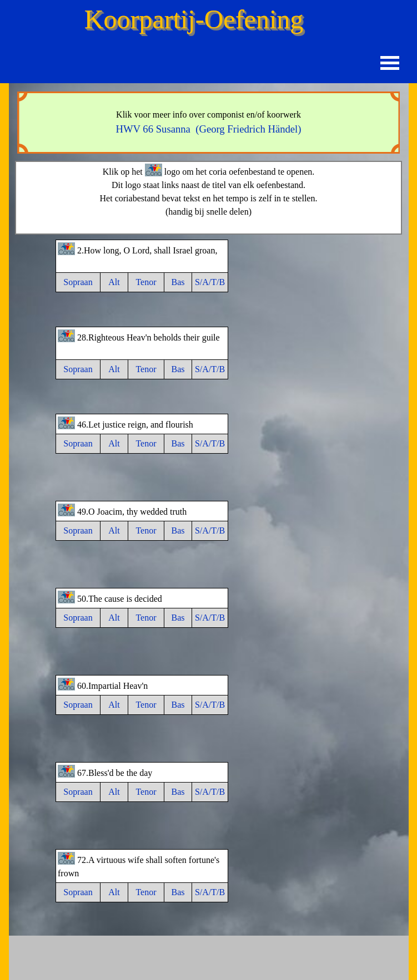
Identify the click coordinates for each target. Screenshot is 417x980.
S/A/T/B (210, 282)
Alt (114, 282)
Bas (178, 282)
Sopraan (78, 282)
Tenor (146, 282)
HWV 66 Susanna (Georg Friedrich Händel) (208, 129)
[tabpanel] (209, 123)
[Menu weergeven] (390, 63)
